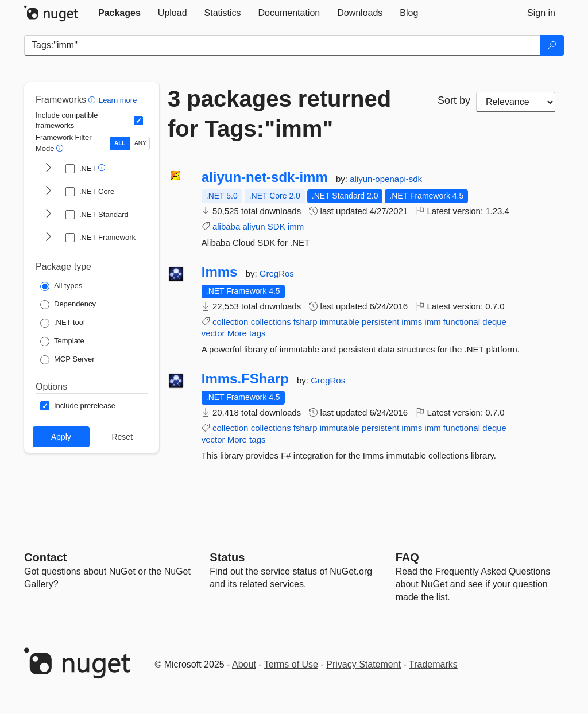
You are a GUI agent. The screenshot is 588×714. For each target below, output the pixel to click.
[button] (93, 100)
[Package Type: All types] (61, 286)
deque (494, 322)
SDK (276, 226)
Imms (220, 272)
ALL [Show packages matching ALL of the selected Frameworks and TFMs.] (120, 143)
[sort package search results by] (516, 102)
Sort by (454, 100)
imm (296, 226)
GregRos (277, 273)
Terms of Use (291, 664)
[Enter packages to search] (282, 45)
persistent (380, 322)
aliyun (254, 226)
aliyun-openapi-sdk (386, 179)
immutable (340, 322)
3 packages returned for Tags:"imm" (279, 114)
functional (462, 322)
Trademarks (433, 664)
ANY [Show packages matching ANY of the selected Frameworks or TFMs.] (140, 143)
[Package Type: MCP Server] (67, 360)
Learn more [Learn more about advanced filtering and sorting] (118, 100)
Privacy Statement (363, 664)
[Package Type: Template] (62, 342)
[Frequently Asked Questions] (407, 557)
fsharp (305, 322)
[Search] (552, 45)
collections (271, 322)
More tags (247, 333)
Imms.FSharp (245, 379)
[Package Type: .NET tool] (63, 323)
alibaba (226, 226)
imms (412, 322)
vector (213, 333)
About (244, 664)
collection (231, 322)
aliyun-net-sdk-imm (265, 177)
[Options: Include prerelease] (78, 406)
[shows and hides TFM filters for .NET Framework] (48, 238)
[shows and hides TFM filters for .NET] (48, 169)
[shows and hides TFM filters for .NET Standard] (48, 215)
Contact (45, 557)
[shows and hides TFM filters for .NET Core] (48, 192)
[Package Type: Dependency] (68, 305)
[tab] (119, 13)
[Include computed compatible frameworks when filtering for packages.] (138, 121)
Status (227, 557)
